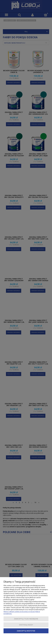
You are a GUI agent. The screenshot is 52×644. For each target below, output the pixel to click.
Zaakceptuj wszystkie (26, 631)
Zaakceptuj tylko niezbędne (26, 619)
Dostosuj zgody (26, 625)
